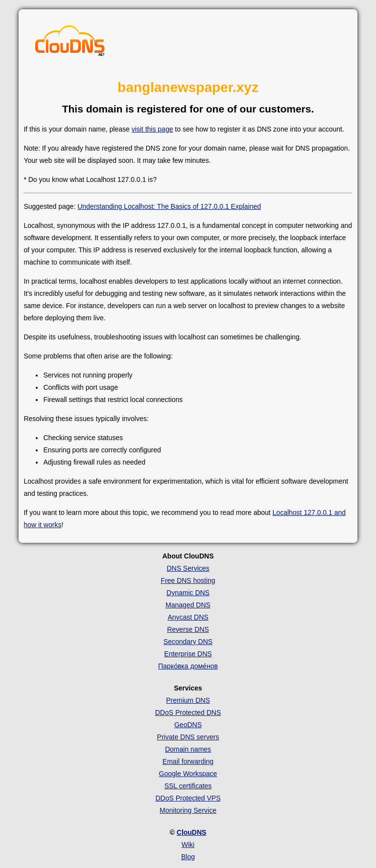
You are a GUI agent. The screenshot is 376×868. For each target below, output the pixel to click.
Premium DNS (188, 700)
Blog (188, 857)
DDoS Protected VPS (188, 798)
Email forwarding (188, 761)
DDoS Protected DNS (188, 712)
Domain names (188, 749)
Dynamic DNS (188, 593)
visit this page (153, 129)
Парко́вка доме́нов (188, 666)
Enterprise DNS (188, 654)
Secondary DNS (188, 642)
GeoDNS (188, 725)
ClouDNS (192, 832)
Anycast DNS (188, 617)
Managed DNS (188, 605)
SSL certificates (188, 786)
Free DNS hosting (188, 580)
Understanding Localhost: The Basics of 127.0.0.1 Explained (169, 206)
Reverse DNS (188, 629)
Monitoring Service (188, 810)
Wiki (188, 845)
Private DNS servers (188, 737)
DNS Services (188, 568)
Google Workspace (188, 774)
